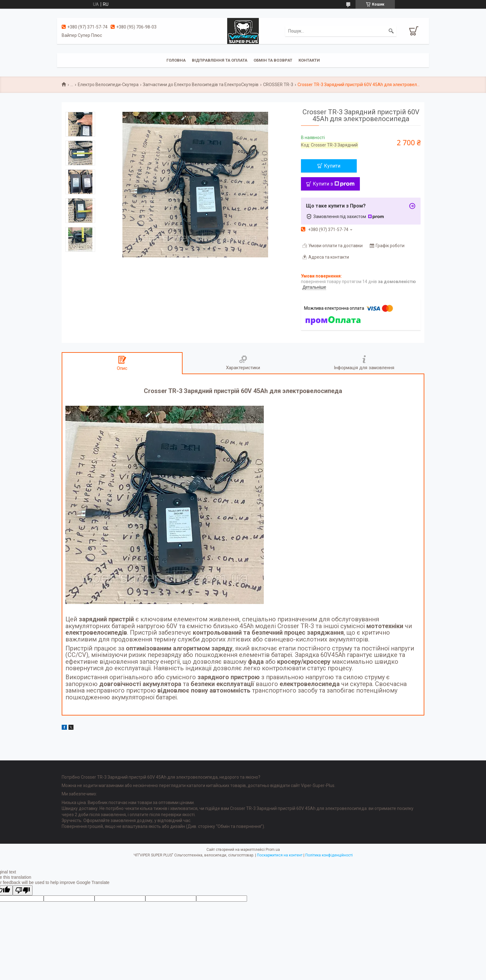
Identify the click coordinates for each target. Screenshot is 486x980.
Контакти (309, 60)
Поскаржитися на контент (280, 855)
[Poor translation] (23, 890)
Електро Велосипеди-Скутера (108, 85)
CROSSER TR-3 (278, 85)
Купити (332, 166)
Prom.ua (273, 850)
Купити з (334, 184)
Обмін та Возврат (273, 60)
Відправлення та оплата (220, 60)
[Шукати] (391, 31)
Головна (176, 60)
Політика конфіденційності (329, 855)
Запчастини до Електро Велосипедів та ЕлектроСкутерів (201, 85)
